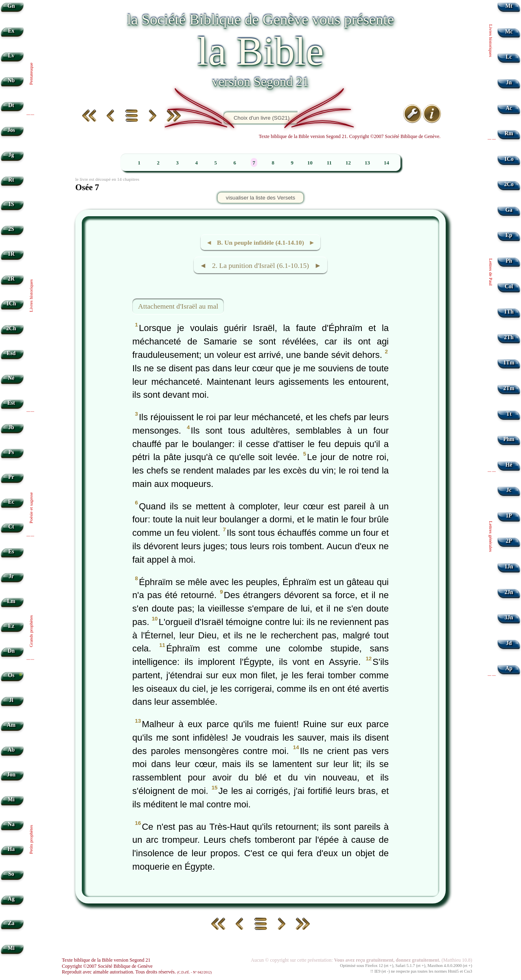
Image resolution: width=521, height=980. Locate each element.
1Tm (509, 363)
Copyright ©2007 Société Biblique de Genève (107, 966)
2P (509, 541)
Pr (11, 477)
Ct (11, 527)
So (11, 874)
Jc (509, 490)
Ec (11, 502)
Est (11, 403)
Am (11, 725)
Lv (11, 56)
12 (348, 163)
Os (11, 675)
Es (11, 551)
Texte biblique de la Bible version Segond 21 (106, 960)
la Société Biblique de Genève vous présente (260, 19)
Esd (11, 353)
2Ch (11, 328)
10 (310, 163)
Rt (11, 180)
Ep (509, 235)
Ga (509, 210)
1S (11, 204)
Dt (11, 105)
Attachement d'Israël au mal (178, 306)
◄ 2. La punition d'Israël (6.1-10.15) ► (260, 265)
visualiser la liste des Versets (260, 198)
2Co (509, 184)
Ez (11, 626)
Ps (11, 452)
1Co (509, 159)
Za (11, 923)
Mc (509, 32)
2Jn (509, 592)
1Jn (509, 567)
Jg (11, 155)
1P (509, 516)
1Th (509, 312)
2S (11, 229)
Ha (11, 849)
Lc (509, 57)
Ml (11, 948)
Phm (509, 439)
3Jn (509, 617)
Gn (11, 6)
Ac (509, 108)
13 (367, 163)
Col (509, 286)
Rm (509, 133)
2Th (509, 337)
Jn (509, 82)
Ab (11, 750)
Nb (11, 80)
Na (11, 824)
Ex (11, 31)
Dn (11, 651)
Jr (11, 576)
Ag (11, 899)
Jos (11, 130)
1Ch (11, 304)
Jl (11, 700)
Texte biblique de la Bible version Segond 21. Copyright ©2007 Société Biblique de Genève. (350, 136)
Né (11, 378)
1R (11, 254)
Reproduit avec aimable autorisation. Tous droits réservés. (137, 972)
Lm (11, 601)
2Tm (509, 388)
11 (329, 163)
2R (11, 279)
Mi (11, 799)
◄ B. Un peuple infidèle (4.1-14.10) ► (260, 242)
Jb (11, 427)
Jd (509, 643)
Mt (509, 6)
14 (386, 163)
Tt (509, 414)
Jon (11, 775)
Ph (509, 261)
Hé (509, 465)
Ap (509, 668)
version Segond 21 (260, 81)
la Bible (260, 51)
